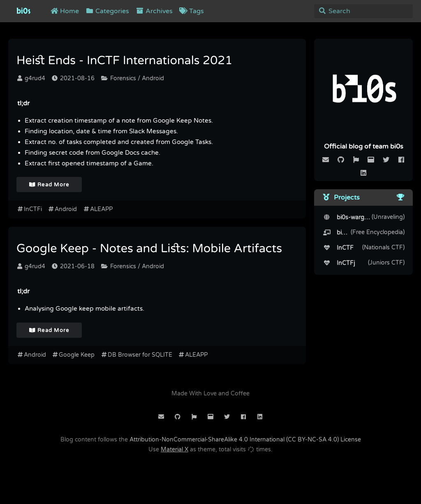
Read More (49, 185)
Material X (175, 449)
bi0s (23, 11)
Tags (192, 11)
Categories (107, 11)
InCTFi (29, 209)
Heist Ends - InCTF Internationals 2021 (124, 61)
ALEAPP (98, 209)
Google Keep (73, 355)
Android (62, 209)
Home (65, 11)
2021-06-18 (73, 266)
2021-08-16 (73, 78)
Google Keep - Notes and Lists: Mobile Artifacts (149, 249)
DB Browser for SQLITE (136, 355)
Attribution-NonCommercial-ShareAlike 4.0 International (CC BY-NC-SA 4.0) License (245, 440)
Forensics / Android (133, 78)
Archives (154, 11)
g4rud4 (31, 78)
